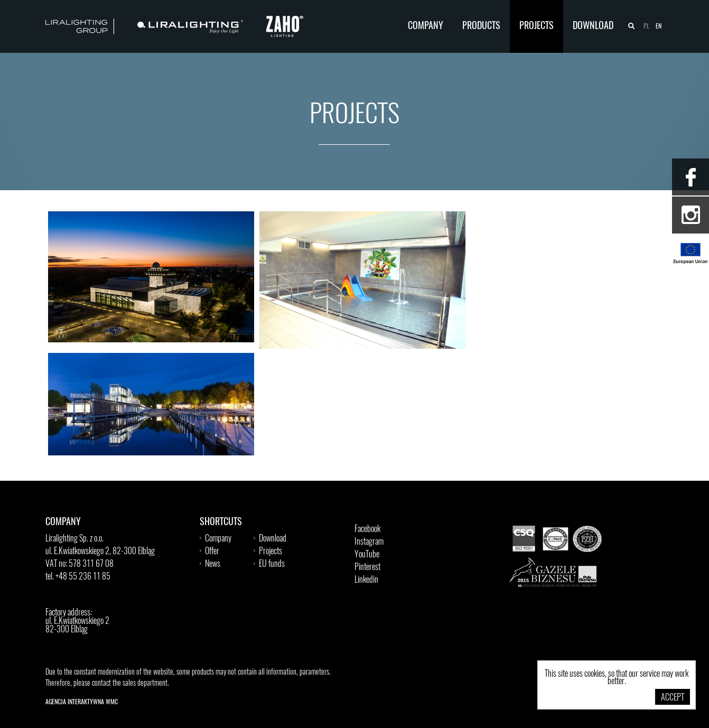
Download (593, 26)
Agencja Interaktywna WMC (82, 702)
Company (426, 26)
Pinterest (367, 567)
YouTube (367, 555)
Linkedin (366, 580)
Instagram (369, 542)
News (213, 564)
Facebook (367, 529)
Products (481, 26)
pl (646, 26)
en (659, 26)
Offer (212, 552)
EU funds (272, 564)
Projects (537, 26)
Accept (673, 698)
